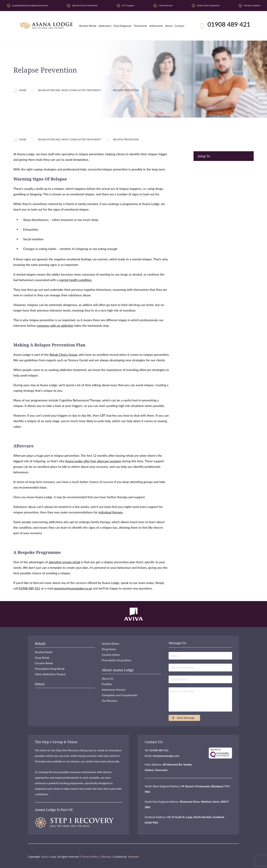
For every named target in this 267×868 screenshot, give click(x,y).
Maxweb (133, 857)
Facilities (107, 684)
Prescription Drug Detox (117, 660)
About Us (108, 678)
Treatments (140, 26)
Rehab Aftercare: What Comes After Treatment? (70, 90)
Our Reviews (110, 701)
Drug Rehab (42, 658)
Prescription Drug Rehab (50, 669)
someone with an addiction (55, 326)
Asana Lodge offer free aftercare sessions (93, 461)
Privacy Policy (90, 857)
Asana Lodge (49, 857)
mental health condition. (76, 280)
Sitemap (106, 857)
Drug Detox (109, 649)
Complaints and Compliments (120, 695)
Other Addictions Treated (50, 674)
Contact (179, 26)
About (169, 26)
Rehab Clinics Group (63, 355)
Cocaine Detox (111, 655)
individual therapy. (111, 512)
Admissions (156, 26)
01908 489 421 (229, 24)
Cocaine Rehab (44, 663)
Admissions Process (114, 690)
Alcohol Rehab (88, 26)
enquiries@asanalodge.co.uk (73, 588)
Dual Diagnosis (123, 26)
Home (23, 90)
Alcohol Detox (111, 644)
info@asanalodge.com (166, 756)
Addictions (105, 26)
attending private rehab (64, 562)
